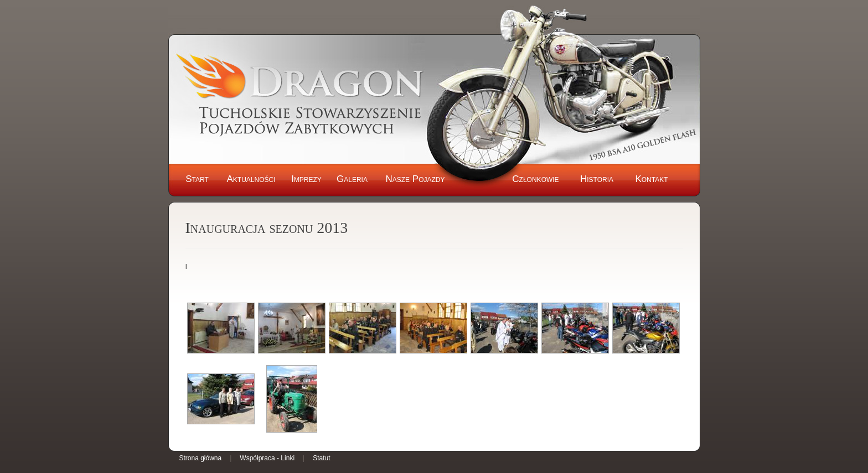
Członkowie (535, 179)
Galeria (352, 179)
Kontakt (651, 179)
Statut (321, 458)
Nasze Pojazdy (415, 179)
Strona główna (201, 458)
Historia (597, 179)
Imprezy (306, 179)
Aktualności (251, 179)
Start (197, 179)
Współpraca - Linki (267, 458)
